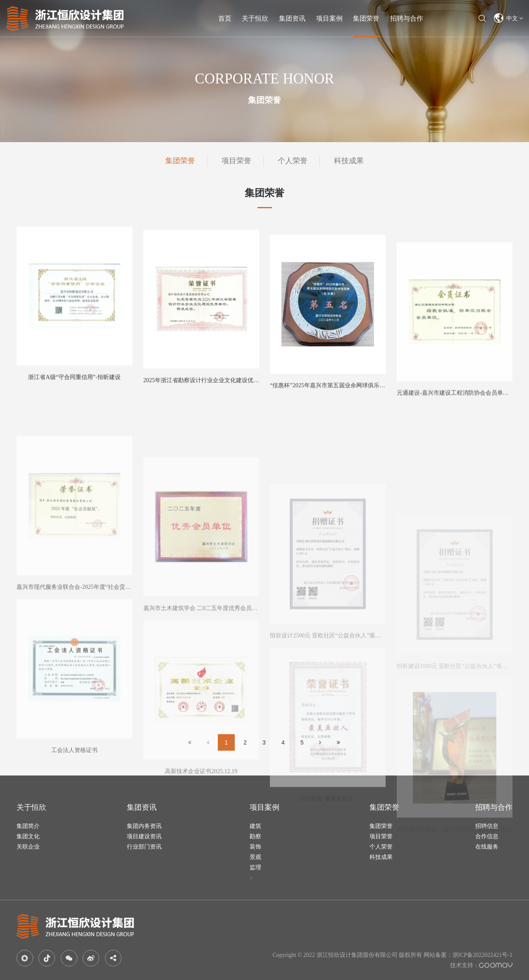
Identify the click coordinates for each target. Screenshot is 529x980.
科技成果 (349, 161)
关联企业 (28, 847)
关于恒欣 (255, 18)
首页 (225, 18)
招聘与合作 (407, 18)
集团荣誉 (366, 18)
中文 (509, 18)
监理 (255, 867)
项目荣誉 (236, 161)
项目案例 (329, 18)
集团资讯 (292, 18)
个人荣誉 (293, 161)
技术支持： (481, 965)
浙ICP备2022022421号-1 (483, 955)
